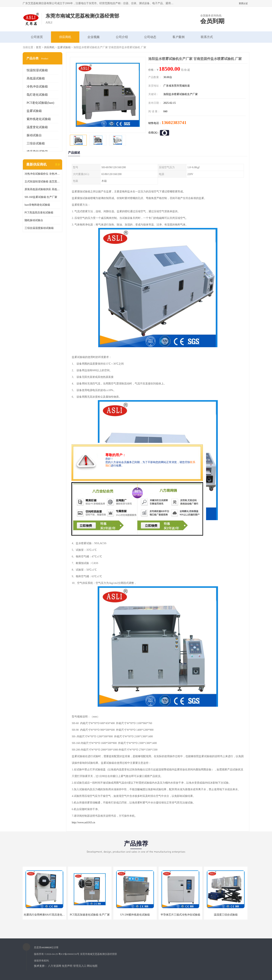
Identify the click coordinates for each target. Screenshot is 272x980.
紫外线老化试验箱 (39, 119)
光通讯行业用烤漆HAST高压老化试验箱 (47, 915)
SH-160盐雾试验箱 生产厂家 (41, 197)
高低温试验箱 (36, 78)
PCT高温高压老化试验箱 (39, 213)
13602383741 (174, 122)
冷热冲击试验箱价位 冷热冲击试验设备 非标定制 (42, 174)
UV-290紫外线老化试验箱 (135, 915)
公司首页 (37, 37)
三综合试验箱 (36, 143)
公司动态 (150, 37)
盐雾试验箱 (64, 47)
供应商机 (65, 37)
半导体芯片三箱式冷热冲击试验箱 (180, 915)
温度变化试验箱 (37, 127)
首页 (39, 47)
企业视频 (93, 37)
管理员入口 (80, 966)
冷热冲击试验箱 (37, 86)
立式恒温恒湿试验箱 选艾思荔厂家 (42, 182)
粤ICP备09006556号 (69, 954)
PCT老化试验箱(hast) (40, 103)
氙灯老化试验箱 (37, 95)
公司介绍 (122, 37)
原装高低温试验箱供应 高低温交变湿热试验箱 (42, 189)
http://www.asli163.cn (83, 822)
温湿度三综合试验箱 (226, 915)
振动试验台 (34, 135)
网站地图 (92, 966)
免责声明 (67, 966)
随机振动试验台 (34, 220)
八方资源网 (55, 966)
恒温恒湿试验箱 (37, 70)
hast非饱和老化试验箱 (37, 205)
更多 (58, 165)
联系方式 (207, 37)
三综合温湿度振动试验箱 (39, 228)
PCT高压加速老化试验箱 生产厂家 (90, 915)
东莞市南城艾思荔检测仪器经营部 (99, 954)
